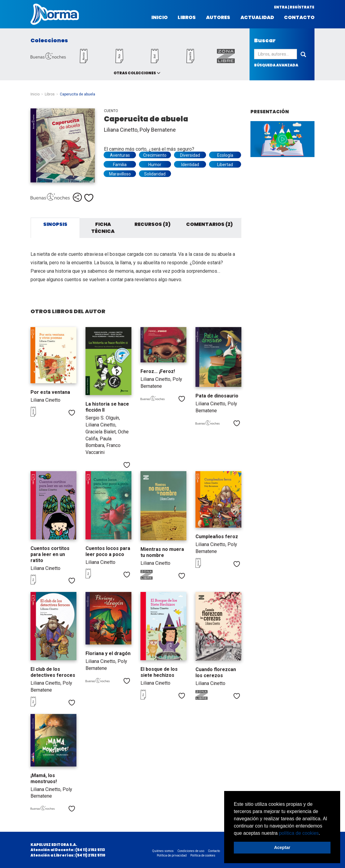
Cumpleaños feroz (217, 537)
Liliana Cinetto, (122, 130)
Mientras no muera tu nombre (162, 552)
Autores (218, 18)
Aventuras (120, 155)
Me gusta (89, 198)
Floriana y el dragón (108, 653)
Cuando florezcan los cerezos (216, 672)
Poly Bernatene (158, 130)
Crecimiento (155, 155)
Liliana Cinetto (45, 400)
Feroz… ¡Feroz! (158, 371)
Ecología (225, 155)
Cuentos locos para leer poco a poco (108, 551)
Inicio (160, 18)
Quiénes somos (163, 851)
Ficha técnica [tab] (103, 228)
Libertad (225, 165)
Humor (155, 165)
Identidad (190, 165)
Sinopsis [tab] (55, 224)
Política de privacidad (172, 855)
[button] (322, 834)
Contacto (299, 18)
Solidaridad (155, 174)
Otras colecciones (135, 73)
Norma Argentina (55, 14)
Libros (187, 18)
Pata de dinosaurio (217, 396)
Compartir (77, 197)
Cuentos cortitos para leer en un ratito (50, 554)
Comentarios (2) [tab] (209, 224)
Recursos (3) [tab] (152, 224)
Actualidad (257, 18)
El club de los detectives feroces (53, 672)
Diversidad (190, 155)
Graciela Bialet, (102, 432)
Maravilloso (120, 174)
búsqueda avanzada (276, 65)
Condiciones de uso (191, 851)
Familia (120, 165)
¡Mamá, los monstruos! (44, 778)
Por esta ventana (50, 392)
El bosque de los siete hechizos (159, 672)
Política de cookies (203, 855)
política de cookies (299, 833)
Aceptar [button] (282, 847)
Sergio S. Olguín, (103, 418)
